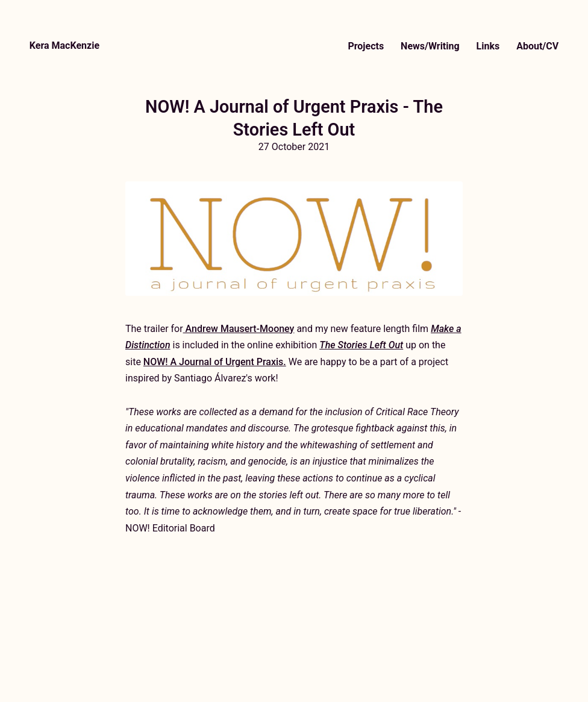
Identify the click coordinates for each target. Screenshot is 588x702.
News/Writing (430, 46)
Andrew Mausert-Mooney (239, 329)
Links (488, 46)
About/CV (537, 46)
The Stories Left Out (361, 345)
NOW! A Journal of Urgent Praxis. (215, 362)
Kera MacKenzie (64, 45)
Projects (366, 46)
